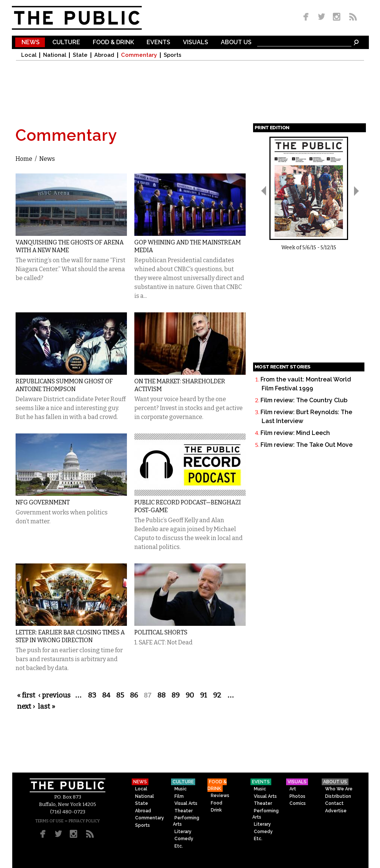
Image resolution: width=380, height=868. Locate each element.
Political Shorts (161, 632)
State (80, 55)
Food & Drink (113, 43)
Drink (216, 810)
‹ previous (54, 695)
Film (179, 796)
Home (24, 159)
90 (190, 695)
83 (92, 695)
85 (120, 695)
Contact (334, 803)
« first (26, 695)
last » (47, 706)
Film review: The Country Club (304, 400)
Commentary (139, 55)
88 (161, 695)
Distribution (338, 796)
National (55, 55)
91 (204, 695)
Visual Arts (186, 803)
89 (176, 695)
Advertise (336, 811)
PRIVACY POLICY (84, 821)
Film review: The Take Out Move (307, 445)
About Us (236, 43)
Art (293, 789)
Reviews (220, 796)
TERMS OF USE (49, 821)
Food (217, 803)
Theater (184, 811)
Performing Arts (186, 821)
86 (134, 695)
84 (106, 695)
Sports (173, 55)
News (31, 43)
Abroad (104, 55)
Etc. (179, 846)
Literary (183, 832)
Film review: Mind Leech (295, 433)
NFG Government (43, 502)
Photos (297, 796)
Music (181, 789)
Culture (66, 43)
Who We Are (339, 789)
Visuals (196, 43)
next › (26, 706)
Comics (298, 803)
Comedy (184, 839)
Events (158, 43)
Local (29, 55)
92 (217, 695)
